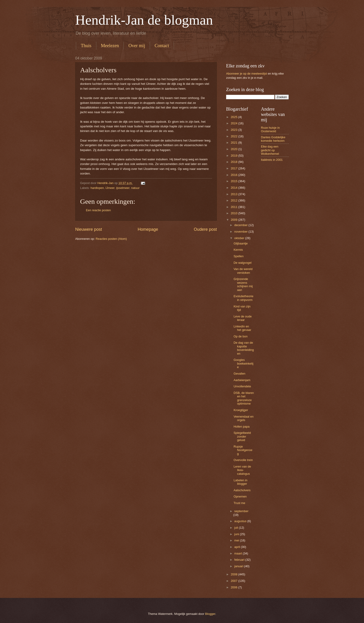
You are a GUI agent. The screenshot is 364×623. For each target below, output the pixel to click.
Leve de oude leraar (243, 318)
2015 (234, 181)
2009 (234, 220)
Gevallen (239, 374)
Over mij (137, 46)
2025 (234, 117)
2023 (234, 130)
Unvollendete (242, 386)
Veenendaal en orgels (244, 418)
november (241, 232)
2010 (234, 213)
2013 (234, 194)
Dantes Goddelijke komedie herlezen (273, 139)
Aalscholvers (242, 490)
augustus (241, 521)
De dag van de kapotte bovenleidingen (244, 348)
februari (240, 560)
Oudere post (205, 229)
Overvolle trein (243, 460)
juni (237, 534)
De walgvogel (242, 263)
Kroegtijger (241, 410)
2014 (234, 188)
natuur (135, 188)
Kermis (238, 250)
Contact (162, 46)
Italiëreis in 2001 (272, 160)
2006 (234, 587)
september (241, 511)
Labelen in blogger (240, 482)
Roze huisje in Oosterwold (270, 129)
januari (239, 566)
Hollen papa (242, 427)
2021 (234, 143)
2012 (234, 200)
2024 (234, 123)
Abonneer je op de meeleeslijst (247, 74)
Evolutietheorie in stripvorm (243, 298)
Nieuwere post (89, 229)
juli (236, 528)
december (241, 225)
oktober (240, 238)
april (237, 547)
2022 (234, 136)
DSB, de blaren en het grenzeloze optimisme (244, 398)
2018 (234, 162)
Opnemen (240, 496)
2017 (234, 168)
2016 (234, 175)
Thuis (86, 46)
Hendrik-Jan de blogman (144, 20)
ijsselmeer (123, 188)
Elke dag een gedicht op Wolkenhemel (270, 150)
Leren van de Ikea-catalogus (242, 470)
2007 (234, 581)
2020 (234, 149)
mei (237, 540)
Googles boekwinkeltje (243, 363)
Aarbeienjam (242, 380)
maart (239, 553)
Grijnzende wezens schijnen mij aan (243, 284)
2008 (234, 574)
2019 (234, 156)
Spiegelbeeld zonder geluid (242, 436)
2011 (234, 207)
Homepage (148, 229)
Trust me (239, 503)
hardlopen (97, 188)
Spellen (239, 256)
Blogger (210, 614)
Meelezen (110, 46)
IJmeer (110, 188)
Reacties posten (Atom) (111, 239)
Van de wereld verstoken (243, 271)
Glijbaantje (241, 243)
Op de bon (240, 336)
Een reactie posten (98, 210)
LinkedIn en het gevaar (242, 328)
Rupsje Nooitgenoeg (243, 450)
